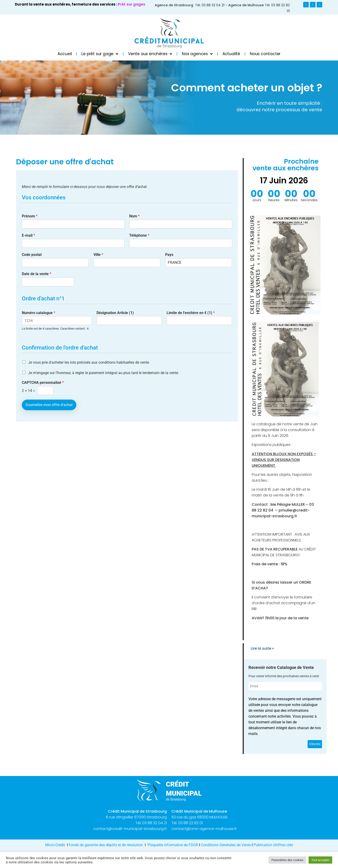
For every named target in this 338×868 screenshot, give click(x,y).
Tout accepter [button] (320, 860)
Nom (134, 216)
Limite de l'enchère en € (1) (191, 313)
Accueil (65, 54)
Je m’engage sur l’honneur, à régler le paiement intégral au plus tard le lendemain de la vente (103, 373)
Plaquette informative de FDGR (173, 845)
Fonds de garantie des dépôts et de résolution (106, 845)
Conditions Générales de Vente (226, 845)
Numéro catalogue (39, 313)
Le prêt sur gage (100, 54)
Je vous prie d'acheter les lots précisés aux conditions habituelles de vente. (89, 362)
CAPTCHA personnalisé (43, 383)
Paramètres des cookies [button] (287, 860)
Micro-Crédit (55, 845)
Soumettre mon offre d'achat (49, 405)
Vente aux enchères (150, 54)
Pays (169, 255)
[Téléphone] (181, 243)
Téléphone (139, 235)
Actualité (231, 54)
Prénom (30, 216)
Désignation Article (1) (115, 313)
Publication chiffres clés (273, 845)
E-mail (28, 235)
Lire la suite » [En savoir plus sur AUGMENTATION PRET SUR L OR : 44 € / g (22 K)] (262, 648)
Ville (98, 255)
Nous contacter (265, 54)
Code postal (32, 255)
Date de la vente (37, 274)
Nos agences (197, 54)
